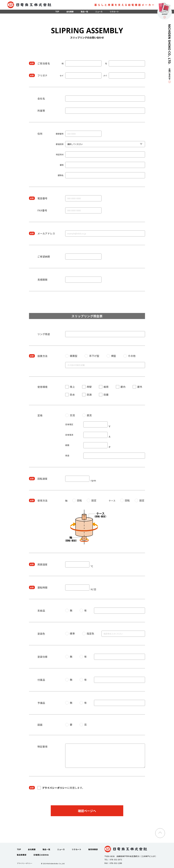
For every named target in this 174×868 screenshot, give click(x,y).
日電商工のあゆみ (41, 855)
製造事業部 (22, 855)
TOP (57, 12)
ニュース (99, 12)
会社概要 (70, 12)
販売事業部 (93, 849)
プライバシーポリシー (55, 788)
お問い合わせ (170, 75)
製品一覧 (84, 12)
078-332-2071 (116, 859)
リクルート (114, 12)
